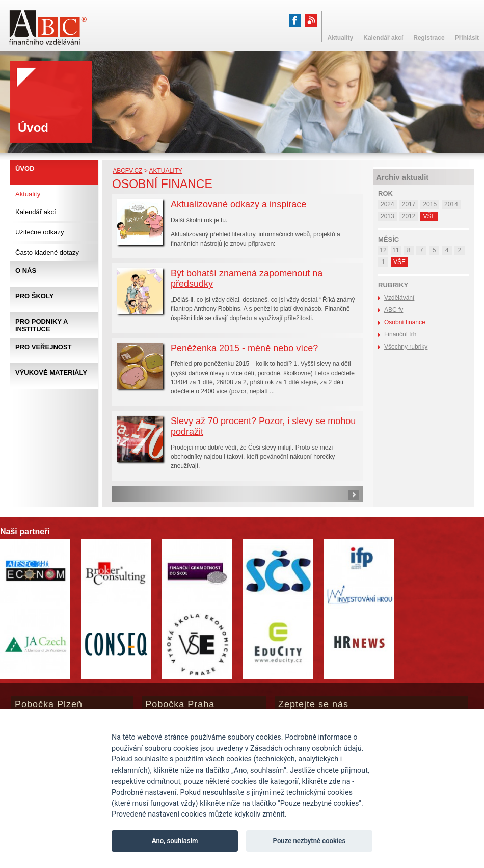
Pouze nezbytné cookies (310, 841)
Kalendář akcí (36, 212)
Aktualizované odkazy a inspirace (238, 204)
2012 (409, 216)
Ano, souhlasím (175, 841)
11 (396, 250)
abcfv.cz (127, 171)
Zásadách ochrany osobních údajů (306, 748)
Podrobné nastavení (144, 792)
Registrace (429, 38)
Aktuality (165, 171)
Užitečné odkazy (39, 232)
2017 (409, 204)
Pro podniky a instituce (42, 325)
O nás (26, 270)
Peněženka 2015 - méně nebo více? (244, 348)
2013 (387, 216)
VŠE (429, 216)
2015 (430, 204)
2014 (451, 204)
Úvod (25, 168)
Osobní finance (405, 322)
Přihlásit (467, 38)
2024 (387, 204)
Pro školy (34, 296)
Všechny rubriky (406, 347)
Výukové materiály (51, 372)
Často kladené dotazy (47, 253)
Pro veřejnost (44, 347)
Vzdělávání (399, 298)
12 (383, 250)
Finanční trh (400, 334)
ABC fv (394, 310)
